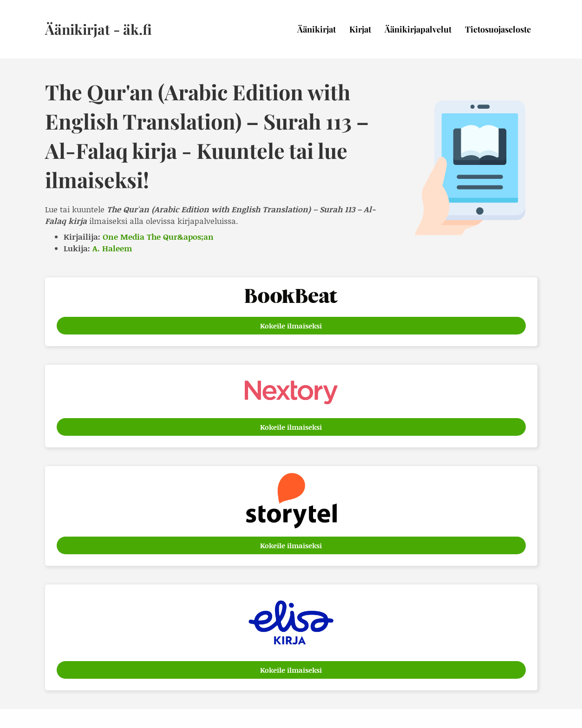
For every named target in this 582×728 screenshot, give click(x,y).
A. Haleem (112, 248)
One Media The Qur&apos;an (158, 236)
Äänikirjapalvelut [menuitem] (418, 29)
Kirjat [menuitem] (360, 29)
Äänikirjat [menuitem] (317, 29)
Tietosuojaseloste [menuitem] (498, 29)
